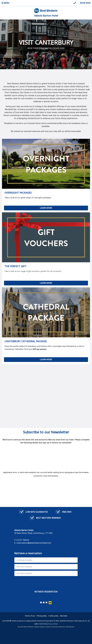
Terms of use (30, 616)
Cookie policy (53, 616)
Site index (64, 616)
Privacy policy (42, 616)
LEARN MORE (46, 208)
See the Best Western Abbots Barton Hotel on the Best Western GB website (46, 627)
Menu (5, 3)
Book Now (85, 3)
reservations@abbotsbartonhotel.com (34, 543)
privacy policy (52, 624)
